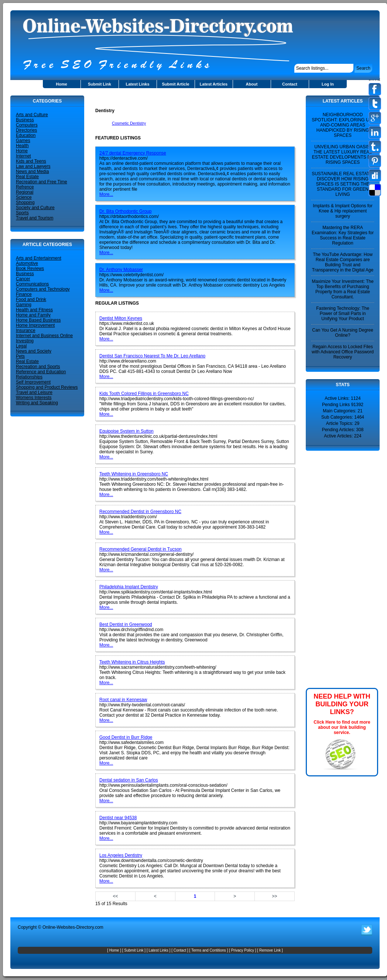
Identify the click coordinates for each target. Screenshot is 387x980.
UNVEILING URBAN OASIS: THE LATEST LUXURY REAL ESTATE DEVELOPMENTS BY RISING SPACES (343, 155)
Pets (20, 356)
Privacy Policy (243, 950)
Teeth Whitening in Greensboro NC (134, 474)
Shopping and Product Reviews (47, 387)
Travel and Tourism (35, 218)
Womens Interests (34, 398)
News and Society (34, 351)
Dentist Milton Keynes (121, 318)
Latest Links (137, 84)
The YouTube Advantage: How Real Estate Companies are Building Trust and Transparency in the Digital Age (343, 262)
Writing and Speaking (37, 403)
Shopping (25, 202)
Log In (328, 84)
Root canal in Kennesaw (123, 700)
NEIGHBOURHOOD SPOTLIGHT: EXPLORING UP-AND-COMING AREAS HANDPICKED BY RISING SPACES (343, 125)
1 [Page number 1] (195, 896)
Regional (25, 192)
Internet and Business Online (44, 336)
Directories (26, 130)
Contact (290, 84)
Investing (25, 341)
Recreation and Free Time (42, 182)
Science (24, 197)
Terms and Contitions (209, 950)
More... (106, 194)
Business (25, 120)
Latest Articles (214, 84)
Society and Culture (35, 208)
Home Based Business (38, 320)
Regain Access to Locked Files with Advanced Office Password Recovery (343, 352)
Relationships (29, 377)
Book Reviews (30, 269)
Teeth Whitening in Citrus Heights (132, 662)
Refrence (25, 187)
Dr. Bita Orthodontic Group (125, 211)
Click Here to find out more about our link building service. (342, 727)
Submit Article (175, 84)
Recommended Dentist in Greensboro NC (140, 512)
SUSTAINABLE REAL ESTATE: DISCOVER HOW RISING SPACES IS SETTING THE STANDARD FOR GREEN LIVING (343, 184)
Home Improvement (35, 325)
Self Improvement (33, 382)
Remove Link (270, 950)
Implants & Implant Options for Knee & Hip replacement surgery (343, 211)
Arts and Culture (32, 115)
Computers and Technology (43, 289)
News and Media (32, 172)
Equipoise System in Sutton (126, 431)
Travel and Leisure (34, 392)
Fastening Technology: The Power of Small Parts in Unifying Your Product (343, 314)
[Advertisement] (182, 98)
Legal (21, 346)
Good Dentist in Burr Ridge (126, 737)
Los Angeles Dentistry (121, 855)
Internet (23, 156)
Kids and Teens (31, 161)
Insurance (26, 330)
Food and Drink (31, 299)
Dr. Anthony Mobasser (121, 270)
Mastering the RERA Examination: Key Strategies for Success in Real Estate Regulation (343, 235)
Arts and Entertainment (39, 258)
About (252, 84)
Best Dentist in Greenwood (126, 624)
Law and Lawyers (33, 166)
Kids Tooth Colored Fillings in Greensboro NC (144, 394)
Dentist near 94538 (118, 818)
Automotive (27, 263)
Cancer (23, 279)
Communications (32, 284)
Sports (22, 213)
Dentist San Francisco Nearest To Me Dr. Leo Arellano (152, 356)
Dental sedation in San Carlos (129, 780)
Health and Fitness (34, 310)
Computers (27, 125)
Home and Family (33, 315)
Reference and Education (41, 372)
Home (61, 84)
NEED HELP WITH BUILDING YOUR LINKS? (342, 704)
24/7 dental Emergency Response (133, 153)
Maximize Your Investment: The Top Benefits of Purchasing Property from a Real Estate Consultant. (343, 289)
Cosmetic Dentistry (129, 123)
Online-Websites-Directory (68, 927)
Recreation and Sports (38, 367)
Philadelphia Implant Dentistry (129, 587)
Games (23, 141)
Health (22, 146)
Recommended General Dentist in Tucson (141, 549)
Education (26, 135)
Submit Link (100, 84)
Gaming (24, 305)
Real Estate (27, 177)
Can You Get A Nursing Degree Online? (343, 333)
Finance (24, 294)
